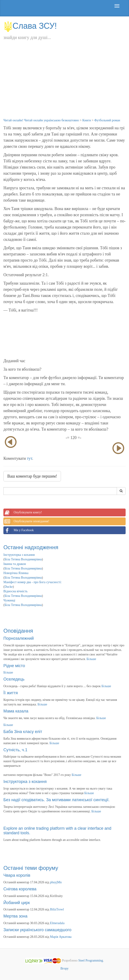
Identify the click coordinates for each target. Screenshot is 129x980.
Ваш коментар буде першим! (32, 476)
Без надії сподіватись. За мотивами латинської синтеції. (57, 800)
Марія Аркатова (61, 937)
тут (29, 458)
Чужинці (9, 600)
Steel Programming (91, 961)
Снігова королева (20, 889)
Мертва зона (15, 916)
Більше (91, 659)
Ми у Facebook (19, 530)
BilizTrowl (57, 909)
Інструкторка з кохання (19, 555)
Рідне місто (14, 666)
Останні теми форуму (31, 868)
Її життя (11, 693)
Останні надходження (31, 547)
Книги (87, 120)
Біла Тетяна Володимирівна (23, 559)
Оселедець (14, 679)
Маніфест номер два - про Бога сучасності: (33, 582)
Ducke (9, 587)
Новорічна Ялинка (16, 573)
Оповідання (18, 631)
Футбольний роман (107, 120)
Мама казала (16, 711)
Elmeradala (57, 923)
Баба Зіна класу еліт (23, 732)
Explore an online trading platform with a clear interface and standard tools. (57, 831)
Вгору (65, 968)
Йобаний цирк (17, 903)
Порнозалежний (19, 638)
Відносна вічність (15, 591)
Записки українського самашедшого (37, 930)
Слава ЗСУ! (30, 26)
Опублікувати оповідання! (26, 521)
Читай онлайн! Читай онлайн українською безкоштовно (41, 120)
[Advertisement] (64, 84)
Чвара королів (17, 875)
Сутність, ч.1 (15, 750)
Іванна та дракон (15, 564)
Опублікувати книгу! (23, 512)
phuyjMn (56, 882)
